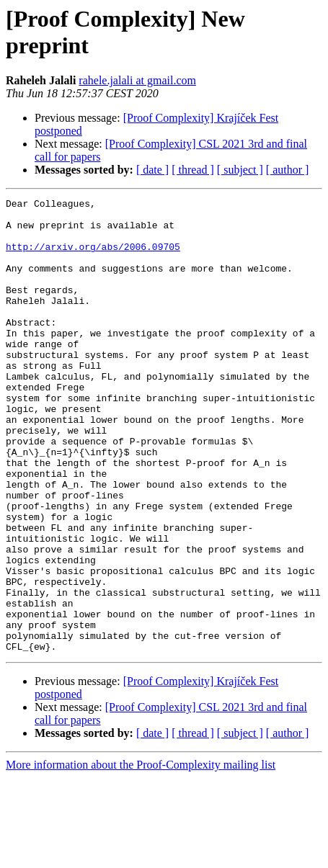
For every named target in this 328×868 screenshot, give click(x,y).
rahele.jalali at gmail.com (137, 80)
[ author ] (288, 170)
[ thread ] (193, 170)
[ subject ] (240, 170)
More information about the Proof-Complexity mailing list (141, 855)
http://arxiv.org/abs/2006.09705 (93, 257)
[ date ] (152, 170)
